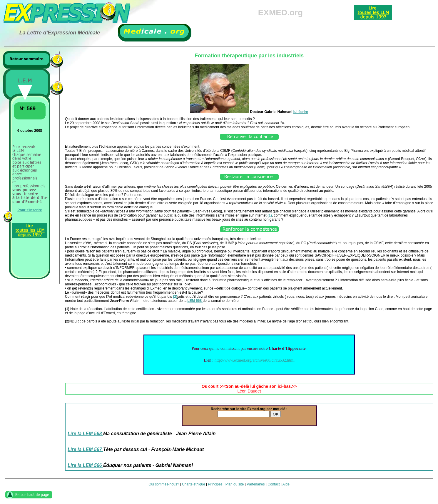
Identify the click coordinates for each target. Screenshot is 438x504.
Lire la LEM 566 (85, 465)
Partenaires (256, 484)
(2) (175, 297)
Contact (274, 484)
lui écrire (301, 112)
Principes (215, 484)
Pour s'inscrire (30, 210)
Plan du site (235, 484)
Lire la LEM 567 (85, 449)
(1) (270, 215)
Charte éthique (194, 484)
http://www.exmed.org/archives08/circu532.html (254, 360)
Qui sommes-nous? (164, 484)
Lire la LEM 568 (85, 434)
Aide (286, 484)
